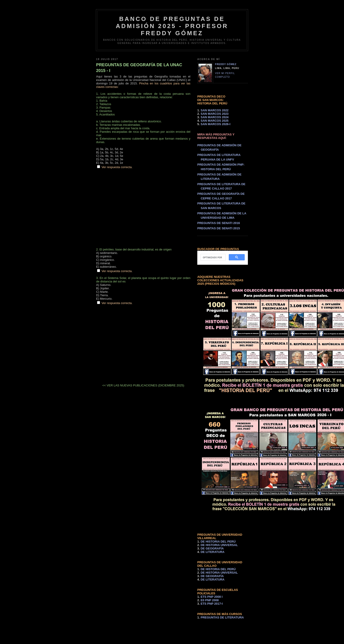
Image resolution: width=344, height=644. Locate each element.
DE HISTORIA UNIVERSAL (219, 545)
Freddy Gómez (226, 64)
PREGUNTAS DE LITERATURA (222, 617)
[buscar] (213, 257)
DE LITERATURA (212, 552)
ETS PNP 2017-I (212, 604)
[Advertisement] (143, 208)
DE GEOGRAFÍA (212, 548)
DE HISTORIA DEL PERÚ (218, 542)
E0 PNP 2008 (210, 600)
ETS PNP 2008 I (211, 597)
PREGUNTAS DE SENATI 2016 (219, 223)
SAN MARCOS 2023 (214, 114)
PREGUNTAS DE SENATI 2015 (219, 228)
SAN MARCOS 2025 (214, 121)
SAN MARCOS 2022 (214, 110)
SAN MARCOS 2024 (214, 117)
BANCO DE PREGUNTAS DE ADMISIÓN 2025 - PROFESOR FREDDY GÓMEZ (172, 26)
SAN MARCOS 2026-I (215, 124)
